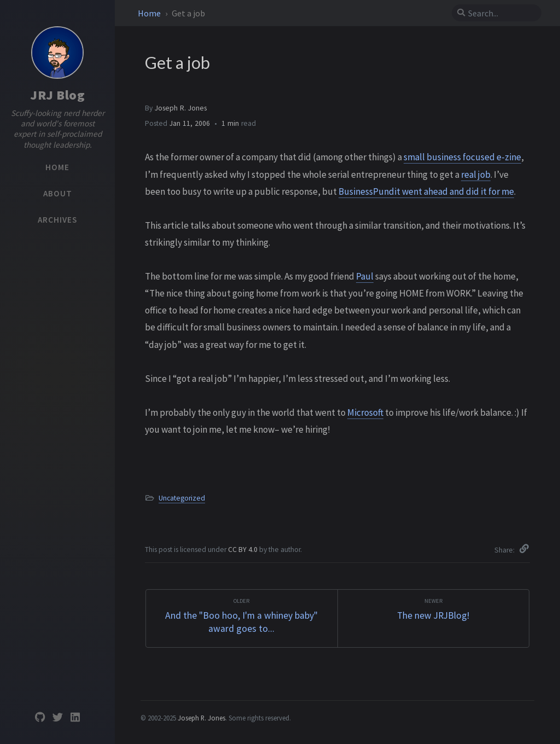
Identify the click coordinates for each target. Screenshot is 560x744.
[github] (40, 717)
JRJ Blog (57, 95)
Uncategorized (182, 498)
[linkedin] (75, 717)
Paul (365, 276)
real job (476, 175)
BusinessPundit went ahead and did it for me (426, 191)
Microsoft (365, 412)
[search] (501, 13)
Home (150, 13)
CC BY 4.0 (244, 550)
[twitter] (57, 717)
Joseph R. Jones (181, 108)
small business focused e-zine (462, 157)
